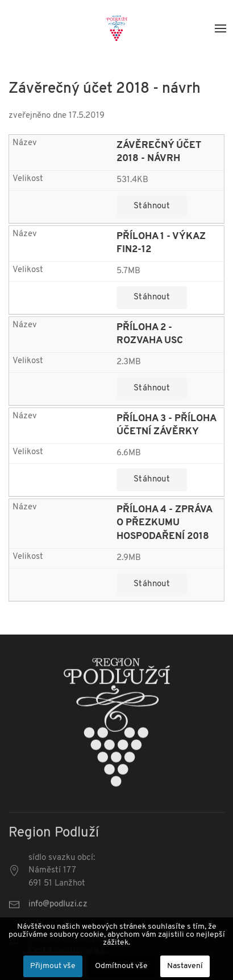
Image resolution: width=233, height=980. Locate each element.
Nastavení (185, 966)
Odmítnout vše (121, 966)
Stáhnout (152, 206)
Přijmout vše (53, 966)
